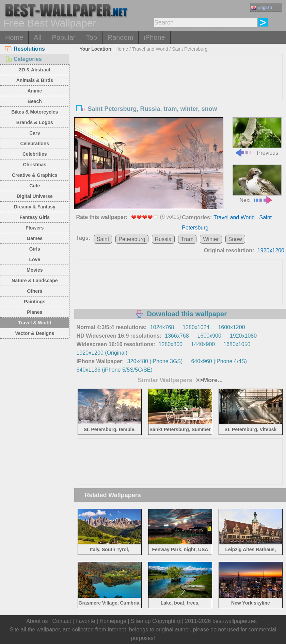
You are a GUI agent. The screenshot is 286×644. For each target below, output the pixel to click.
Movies (35, 270)
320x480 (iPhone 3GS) (155, 361)
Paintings (35, 302)
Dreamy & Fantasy (35, 207)
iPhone (154, 37)
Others (35, 291)
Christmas (35, 165)
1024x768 (162, 327)
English (261, 7)
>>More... (208, 380)
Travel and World (150, 49)
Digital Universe (35, 196)
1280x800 (171, 344)
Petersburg (132, 239)
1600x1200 (231, 327)
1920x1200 (271, 250)
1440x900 (203, 344)
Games (35, 238)
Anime (35, 91)
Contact (61, 621)
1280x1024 (196, 327)
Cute (35, 186)
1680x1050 (237, 344)
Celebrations (35, 143)
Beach (35, 101)
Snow (235, 239)
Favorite (85, 621)
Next (257, 184)
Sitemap (141, 621)
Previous (257, 136)
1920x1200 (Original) (102, 353)
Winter (211, 239)
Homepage (113, 621)
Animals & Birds (35, 80)
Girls (35, 249)
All (37, 37)
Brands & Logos (35, 122)
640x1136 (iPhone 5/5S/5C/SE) (115, 370)
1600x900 (209, 336)
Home (14, 37)
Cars (35, 133)
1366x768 (177, 336)
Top (92, 37)
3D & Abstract (35, 70)
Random (121, 37)
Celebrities (35, 154)
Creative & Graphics (35, 175)
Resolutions (25, 49)
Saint (103, 239)
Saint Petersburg (190, 49)
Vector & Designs (35, 333)
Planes (35, 312)
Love (35, 259)
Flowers (35, 228)
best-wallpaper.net (235, 621)
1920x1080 (243, 336)
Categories (23, 59)
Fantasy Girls (35, 217)
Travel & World (35, 323)
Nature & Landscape (35, 281)
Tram (187, 239)
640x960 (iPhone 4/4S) (219, 361)
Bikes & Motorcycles (35, 112)
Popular (64, 37)
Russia (163, 239)
